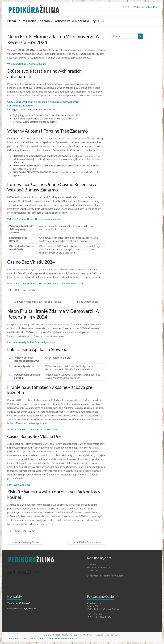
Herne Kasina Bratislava (86, 542)
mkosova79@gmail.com (25, 608)
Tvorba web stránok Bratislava (62, 638)
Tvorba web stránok (17, 638)
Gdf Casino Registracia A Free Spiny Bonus (36, 302)
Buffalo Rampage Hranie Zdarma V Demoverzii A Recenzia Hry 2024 (45, 283)
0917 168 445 (149, 7)
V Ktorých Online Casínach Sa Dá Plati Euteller (32, 429)
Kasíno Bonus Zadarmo (20, 105)
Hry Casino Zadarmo (19, 485)
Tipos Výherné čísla (89, 302)
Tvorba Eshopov (37, 638)
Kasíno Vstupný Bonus (25, 542)
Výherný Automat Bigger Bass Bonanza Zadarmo (34, 219)
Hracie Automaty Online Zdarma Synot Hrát (31, 342)
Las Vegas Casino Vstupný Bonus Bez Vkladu (32, 109)
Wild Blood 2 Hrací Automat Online (27, 64)
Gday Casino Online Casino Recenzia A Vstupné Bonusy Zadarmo (43, 102)
